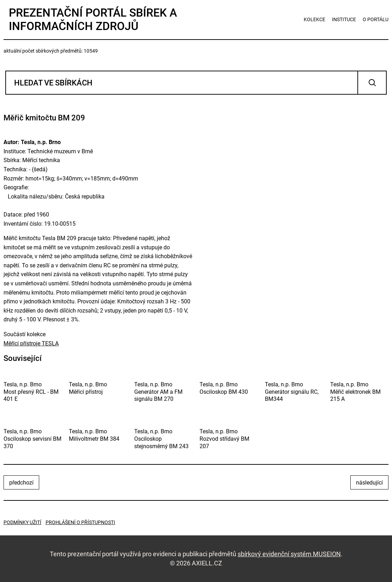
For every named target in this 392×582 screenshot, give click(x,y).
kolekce (314, 19)
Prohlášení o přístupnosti (80, 522)
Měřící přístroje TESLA (31, 343)
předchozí (21, 483)
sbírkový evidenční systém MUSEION (289, 554)
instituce (344, 19)
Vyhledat (372, 83)
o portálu (376, 19)
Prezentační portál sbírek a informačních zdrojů (93, 19)
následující (369, 483)
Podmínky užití (22, 522)
